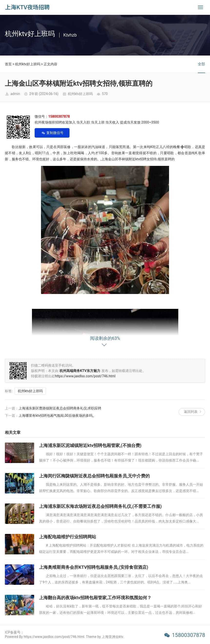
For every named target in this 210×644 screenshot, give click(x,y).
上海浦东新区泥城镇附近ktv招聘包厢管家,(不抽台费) (90, 445)
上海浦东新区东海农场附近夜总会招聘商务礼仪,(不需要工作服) (100, 506)
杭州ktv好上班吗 (28, 64)
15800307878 (189, 635)
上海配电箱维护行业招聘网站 (68, 537)
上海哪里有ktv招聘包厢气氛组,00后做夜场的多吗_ (56, 416)
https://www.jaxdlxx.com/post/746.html (85, 376)
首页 (8, 64)
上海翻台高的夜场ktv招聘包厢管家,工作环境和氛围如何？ (95, 598)
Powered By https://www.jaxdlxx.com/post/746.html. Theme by (53, 637)
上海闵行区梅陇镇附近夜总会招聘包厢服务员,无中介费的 (94, 476)
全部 (201, 64)
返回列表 (191, 412)
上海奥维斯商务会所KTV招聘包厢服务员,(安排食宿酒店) (94, 567)
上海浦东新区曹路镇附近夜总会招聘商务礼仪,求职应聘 (60, 408)
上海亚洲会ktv (112, 637)
